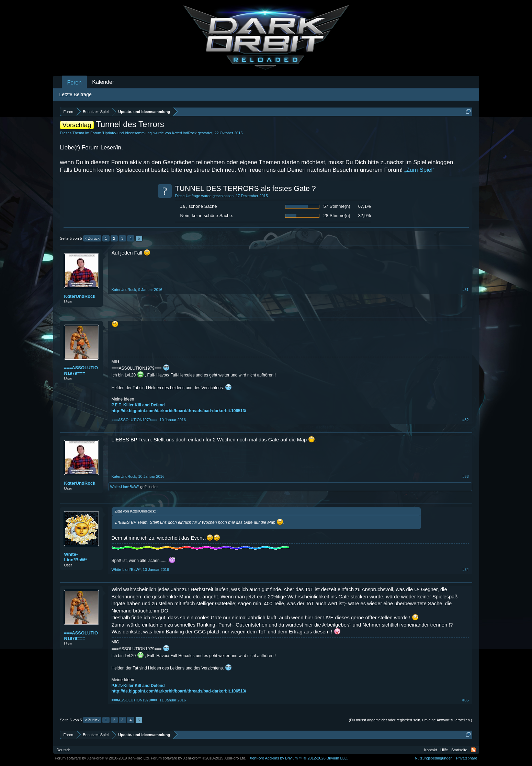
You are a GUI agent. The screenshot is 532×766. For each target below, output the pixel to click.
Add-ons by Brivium (299, 758)
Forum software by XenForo (103, 758)
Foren (75, 83)
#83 (465, 476)
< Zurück (92, 238)
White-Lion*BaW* (125, 487)
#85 (465, 700)
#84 (465, 570)
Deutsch (64, 750)
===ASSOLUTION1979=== (81, 370)
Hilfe (444, 750)
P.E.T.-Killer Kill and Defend (138, 405)
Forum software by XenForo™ (199, 758)
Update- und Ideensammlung (127, 133)
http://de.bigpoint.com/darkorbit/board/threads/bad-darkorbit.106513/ (179, 411)
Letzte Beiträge (76, 94)
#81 (465, 290)
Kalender (103, 82)
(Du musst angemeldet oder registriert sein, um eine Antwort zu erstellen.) (411, 720)
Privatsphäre (467, 758)
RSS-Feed (473, 750)
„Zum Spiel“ (419, 170)
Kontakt (431, 750)
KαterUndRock (184, 133)
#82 (465, 420)
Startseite (459, 750)
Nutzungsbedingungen (434, 758)
